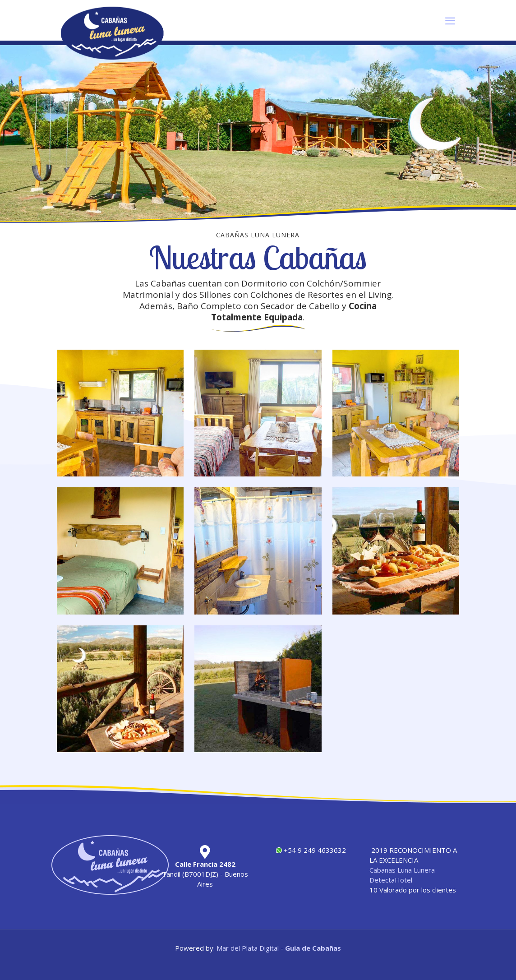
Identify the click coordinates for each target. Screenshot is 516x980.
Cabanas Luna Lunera (402, 870)
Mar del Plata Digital (248, 948)
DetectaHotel (391, 880)
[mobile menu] (450, 20)
